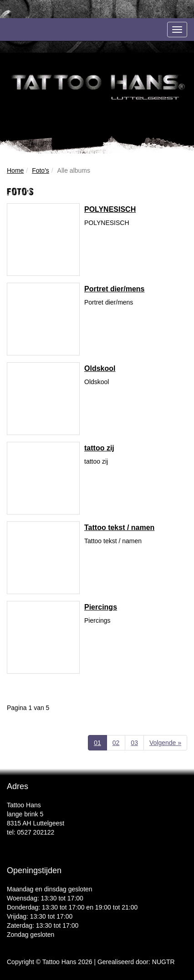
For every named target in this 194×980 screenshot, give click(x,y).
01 (100, 742)
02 (116, 743)
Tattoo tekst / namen (119, 527)
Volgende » (165, 743)
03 (134, 743)
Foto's (41, 170)
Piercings (101, 607)
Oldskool (100, 368)
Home (15, 170)
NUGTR (163, 962)
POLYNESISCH (110, 209)
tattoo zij (99, 448)
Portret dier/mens (114, 289)
